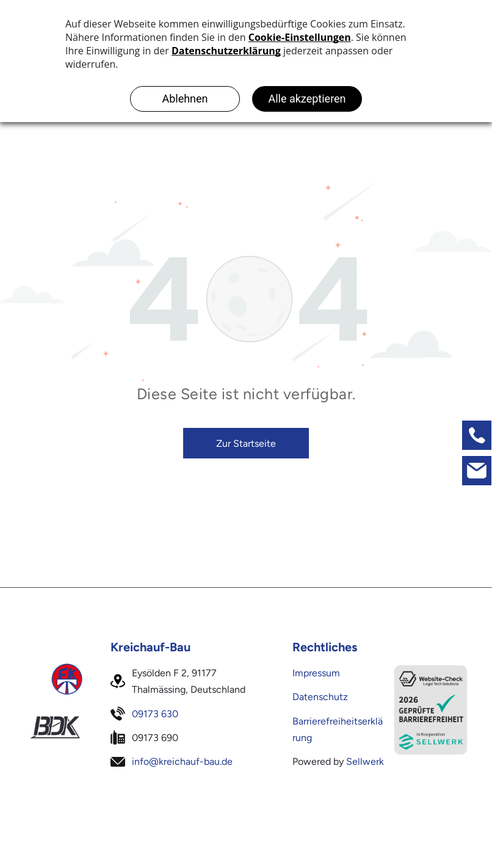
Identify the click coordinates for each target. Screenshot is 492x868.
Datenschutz (320, 697)
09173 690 (155, 738)
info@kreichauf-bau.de (182, 761)
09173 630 (155, 714)
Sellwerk (365, 761)
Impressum (316, 673)
